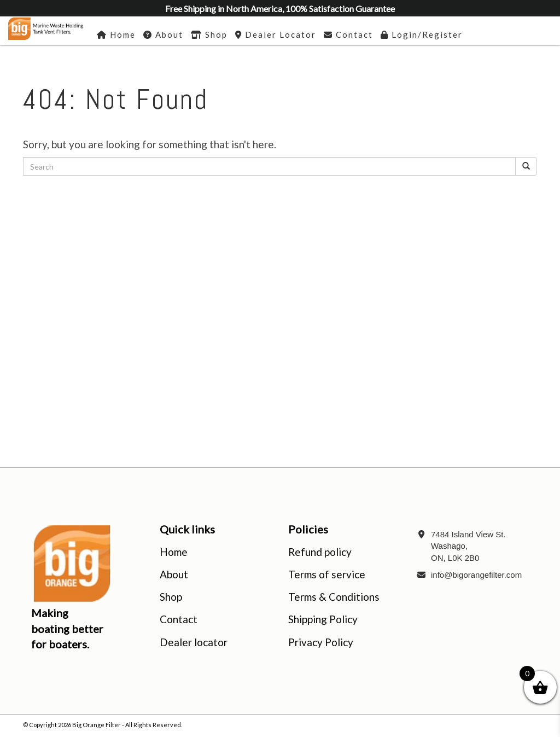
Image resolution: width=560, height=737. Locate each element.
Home (174, 552)
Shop (171, 597)
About (174, 574)
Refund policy (320, 552)
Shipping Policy (323, 619)
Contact (179, 619)
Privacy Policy (321, 642)
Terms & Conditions (334, 597)
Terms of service (327, 574)
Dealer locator (194, 642)
